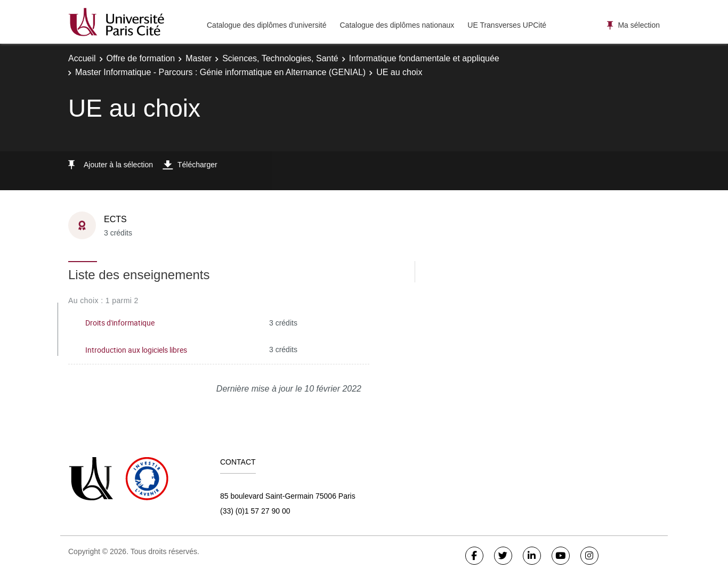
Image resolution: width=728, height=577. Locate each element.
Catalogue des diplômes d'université (266, 25)
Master (199, 58)
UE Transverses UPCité (507, 25)
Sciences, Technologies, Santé (280, 58)
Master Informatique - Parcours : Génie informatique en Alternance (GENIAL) (220, 72)
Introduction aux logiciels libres (136, 350)
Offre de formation (141, 58)
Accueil (82, 58)
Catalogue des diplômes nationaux (397, 25)
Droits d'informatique (120, 323)
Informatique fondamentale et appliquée (424, 58)
